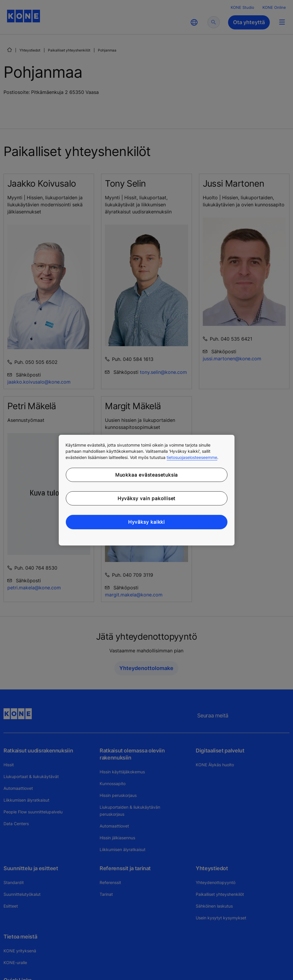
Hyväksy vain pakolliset (146, 498)
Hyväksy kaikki (146, 522)
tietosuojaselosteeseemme (192, 457)
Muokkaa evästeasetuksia (146, 475)
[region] (146, 490)
